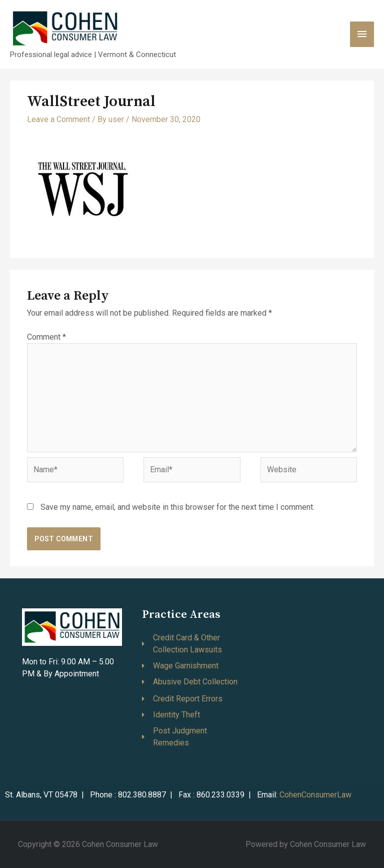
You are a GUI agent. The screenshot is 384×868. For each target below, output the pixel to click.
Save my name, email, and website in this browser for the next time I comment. (177, 507)
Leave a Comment (58, 119)
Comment (46, 337)
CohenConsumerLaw (315, 795)
